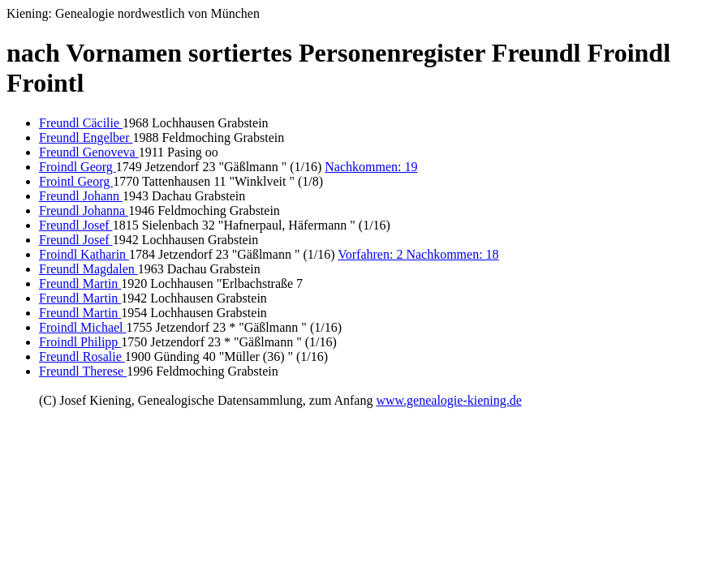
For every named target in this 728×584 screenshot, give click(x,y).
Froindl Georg (78, 167)
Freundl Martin (80, 283)
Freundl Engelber (86, 137)
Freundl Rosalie (82, 356)
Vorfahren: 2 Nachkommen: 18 (418, 254)
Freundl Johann (81, 196)
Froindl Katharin (84, 254)
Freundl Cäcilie (81, 123)
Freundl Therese (83, 371)
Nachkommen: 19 (371, 167)
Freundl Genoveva (89, 152)
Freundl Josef (76, 225)
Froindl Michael (83, 327)
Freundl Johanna (84, 210)
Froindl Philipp (80, 342)
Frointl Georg (76, 181)
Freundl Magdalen (88, 269)
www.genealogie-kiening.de (448, 400)
